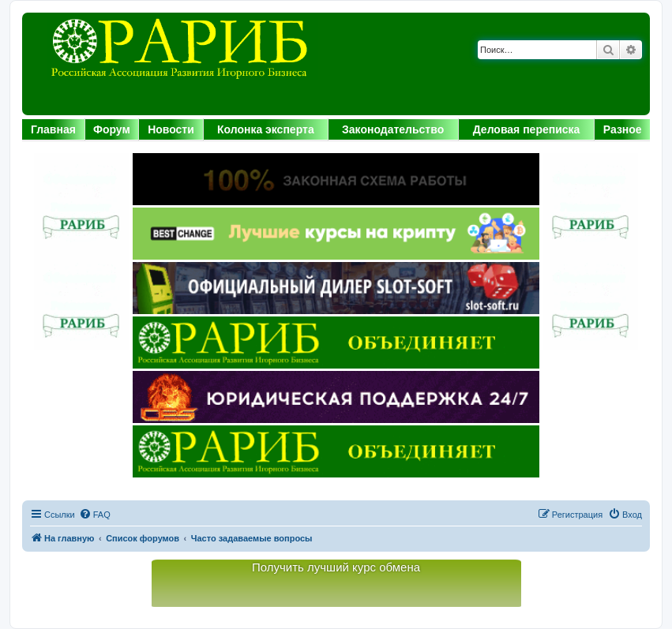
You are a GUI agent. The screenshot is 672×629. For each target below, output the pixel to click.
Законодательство (393, 129)
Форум (112, 129)
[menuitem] (95, 515)
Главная (53, 129)
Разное (623, 129)
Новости (171, 129)
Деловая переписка (527, 129)
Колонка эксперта (266, 129)
